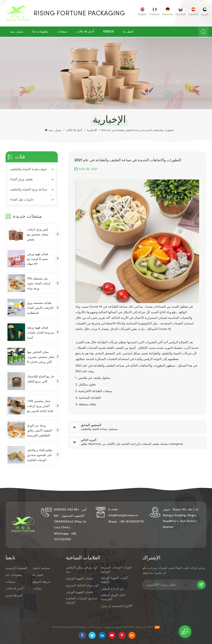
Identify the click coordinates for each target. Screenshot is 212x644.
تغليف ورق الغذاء (21, 179)
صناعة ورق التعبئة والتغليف (28, 190)
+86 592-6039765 (67, 510)
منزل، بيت (16, 32)
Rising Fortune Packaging (79, 14)
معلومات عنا (40, 32)
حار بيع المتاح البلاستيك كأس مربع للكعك (41, 379)
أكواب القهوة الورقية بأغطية (114, 580)
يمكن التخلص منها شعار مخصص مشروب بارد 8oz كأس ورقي (41, 357)
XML (131, 627)
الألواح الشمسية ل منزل (117, 606)
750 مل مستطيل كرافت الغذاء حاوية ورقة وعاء (39, 284)
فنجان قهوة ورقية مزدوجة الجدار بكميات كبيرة (41, 333)
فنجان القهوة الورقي (79, 592)
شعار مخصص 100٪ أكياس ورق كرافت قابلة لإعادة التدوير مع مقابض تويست (40, 407)
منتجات (62, 32)
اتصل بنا (128, 32)
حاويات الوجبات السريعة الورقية (116, 570)
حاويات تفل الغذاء (22, 200)
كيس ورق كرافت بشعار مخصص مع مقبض (38, 235)
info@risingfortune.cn (123, 515)
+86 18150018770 (131, 522)
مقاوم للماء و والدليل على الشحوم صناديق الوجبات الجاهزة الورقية (40, 456)
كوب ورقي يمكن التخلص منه (82, 570)
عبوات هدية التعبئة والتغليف (28, 169)
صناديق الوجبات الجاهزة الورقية (82, 601)
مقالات (37, 589)
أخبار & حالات (85, 32)
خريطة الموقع (42, 582)
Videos (108, 32)
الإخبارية (92, 130)
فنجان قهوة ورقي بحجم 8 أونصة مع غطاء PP (38, 259)
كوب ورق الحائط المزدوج (82, 585)
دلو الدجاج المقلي (113, 589)
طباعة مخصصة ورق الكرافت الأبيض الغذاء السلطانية (40, 308)
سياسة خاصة (41, 568)
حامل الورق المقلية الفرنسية (113, 597)
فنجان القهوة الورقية (79, 579)
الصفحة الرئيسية (16, 568)
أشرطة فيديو (14, 596)
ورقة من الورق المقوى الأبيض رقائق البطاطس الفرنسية (40, 431)
